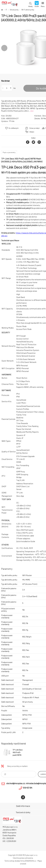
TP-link (12, 121)
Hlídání (32, 132)
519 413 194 (28, 788)
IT (6, 10)
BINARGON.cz (30, 861)
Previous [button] (4, 48)
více (32, 111)
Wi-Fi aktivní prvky (28, 10)
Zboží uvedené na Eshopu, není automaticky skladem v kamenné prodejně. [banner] (10, 4)
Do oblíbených (14, 128)
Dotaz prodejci (35, 128)
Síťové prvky (14, 10)
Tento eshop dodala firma (15, 861)
